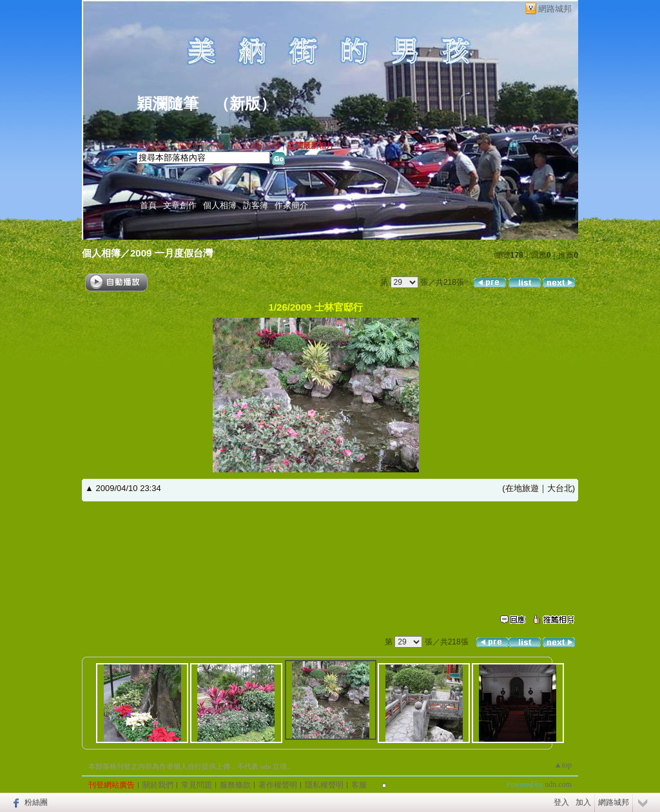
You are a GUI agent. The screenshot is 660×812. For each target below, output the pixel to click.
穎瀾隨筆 (168, 104)
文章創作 (180, 205)
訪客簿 (256, 205)
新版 (245, 104)
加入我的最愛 (257, 146)
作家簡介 (291, 205)
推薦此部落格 (200, 146)
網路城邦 (555, 9)
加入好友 (152, 146)
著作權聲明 (278, 785)
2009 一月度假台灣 (171, 253)
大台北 (560, 488)
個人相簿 (220, 205)
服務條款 (235, 785)
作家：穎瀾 (156, 134)
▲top (563, 765)
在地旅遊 (522, 488)
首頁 (148, 205)
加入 (583, 802)
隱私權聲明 (324, 785)
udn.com (558, 784)
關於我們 (158, 785)
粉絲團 (36, 802)
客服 (359, 785)
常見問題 (197, 785)
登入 (561, 802)
